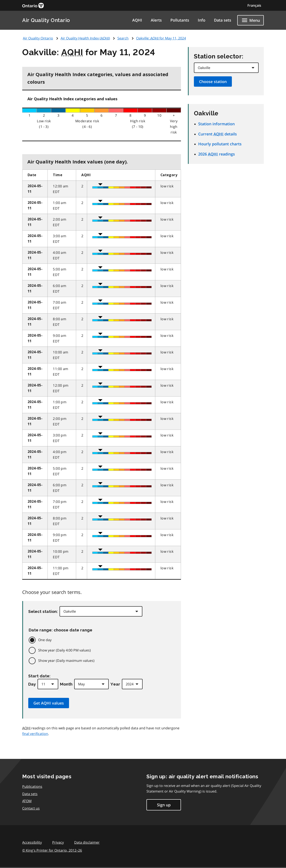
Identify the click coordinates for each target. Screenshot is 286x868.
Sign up (164, 805)
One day (45, 640)
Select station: (43, 611)
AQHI (137, 20)
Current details (218, 134)
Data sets (223, 20)
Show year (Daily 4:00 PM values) (64, 650)
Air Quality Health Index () (85, 38)
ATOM (27, 801)
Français (254, 5)
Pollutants (180, 20)
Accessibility (32, 842)
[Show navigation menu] (251, 20)
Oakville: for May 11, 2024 (161, 38)
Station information (216, 124)
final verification (35, 734)
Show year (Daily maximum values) (66, 661)
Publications (32, 786)
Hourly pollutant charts (220, 144)
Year (115, 684)
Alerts (156, 20)
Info (202, 20)
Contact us (31, 808)
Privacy (58, 842)
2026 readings (217, 154)
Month (66, 684)
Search (123, 38)
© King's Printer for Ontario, (52, 850)
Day (32, 684)
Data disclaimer (87, 842)
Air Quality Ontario (46, 20)
